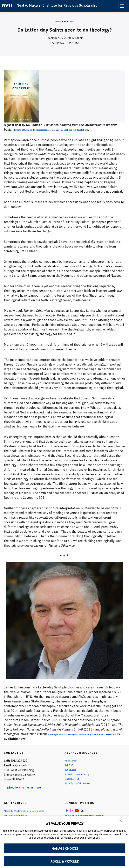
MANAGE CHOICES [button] (65, 848)
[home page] (7, 6)
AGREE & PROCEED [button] (65, 861)
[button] (121, 821)
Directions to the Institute (24, 792)
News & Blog (65, 22)
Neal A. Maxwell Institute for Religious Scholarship (57, 5)
